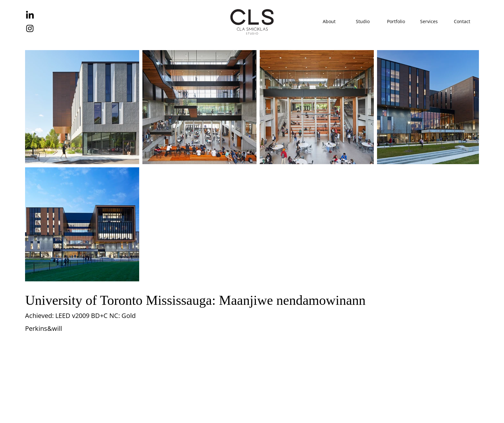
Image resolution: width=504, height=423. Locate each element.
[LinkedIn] (30, 15)
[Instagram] (30, 28)
